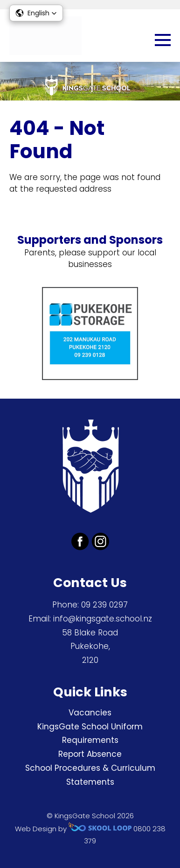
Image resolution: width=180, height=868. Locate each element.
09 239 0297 (104, 605)
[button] (36, 13)
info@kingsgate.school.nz (103, 619)
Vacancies (90, 713)
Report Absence (90, 754)
